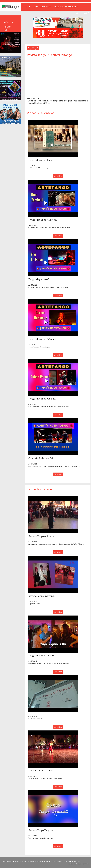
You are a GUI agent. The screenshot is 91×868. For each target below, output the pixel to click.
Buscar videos (7, 28)
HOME (28, 7)
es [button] (78, 13)
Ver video (58, 176)
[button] (53, 139)
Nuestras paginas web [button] (66, 7)
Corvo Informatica (83, 864)
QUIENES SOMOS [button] (42, 7)
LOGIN (87, 13)
